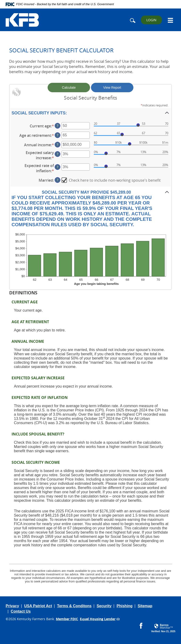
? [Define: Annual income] (58, 144)
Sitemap (145, 606)
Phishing (125, 606)
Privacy (12, 606)
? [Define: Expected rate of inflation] (58, 167)
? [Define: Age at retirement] (58, 135)
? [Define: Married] (58, 180)
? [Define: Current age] (58, 126)
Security (104, 606)
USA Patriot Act (38, 606)
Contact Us (21, 611)
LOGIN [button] (151, 20)
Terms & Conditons (74, 606)
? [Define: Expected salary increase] (58, 154)
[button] (90, 113)
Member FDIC (67, 619)
